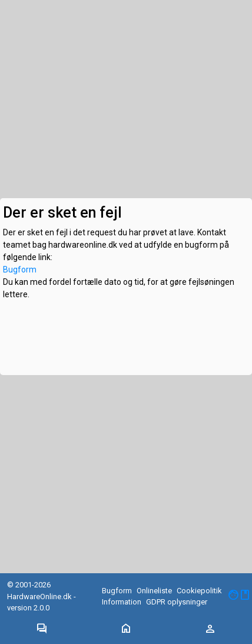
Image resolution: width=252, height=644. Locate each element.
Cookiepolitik (199, 591)
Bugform (20, 270)
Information (122, 602)
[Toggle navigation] (42, 629)
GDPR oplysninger (177, 602)
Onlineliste (154, 591)
